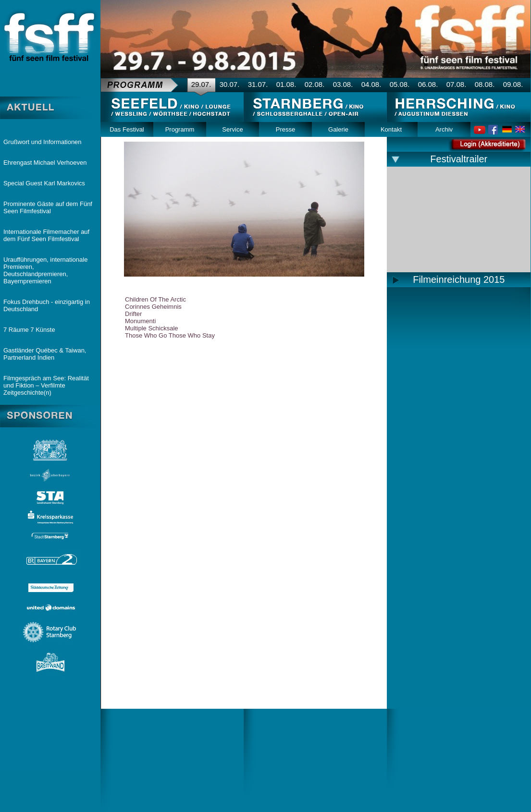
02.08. (315, 84)
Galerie (338, 129)
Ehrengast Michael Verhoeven (45, 163)
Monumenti (140, 321)
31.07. (258, 84)
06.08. (428, 84)
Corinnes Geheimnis (153, 307)
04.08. (371, 84)
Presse (285, 129)
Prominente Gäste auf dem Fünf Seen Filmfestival (48, 207)
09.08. (513, 84)
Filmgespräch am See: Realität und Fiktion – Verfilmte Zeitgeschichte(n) (46, 385)
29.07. (201, 84)
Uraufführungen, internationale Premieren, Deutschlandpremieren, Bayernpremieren (45, 270)
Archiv (444, 129)
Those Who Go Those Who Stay (170, 335)
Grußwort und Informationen (43, 142)
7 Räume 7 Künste (29, 330)
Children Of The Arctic (155, 299)
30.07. (230, 84)
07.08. (457, 84)
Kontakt (391, 129)
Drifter (133, 314)
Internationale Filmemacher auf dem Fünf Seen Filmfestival (46, 235)
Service (232, 129)
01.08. (286, 84)
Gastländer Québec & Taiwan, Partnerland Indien (45, 354)
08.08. (485, 84)
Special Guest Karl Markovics (44, 183)
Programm (180, 129)
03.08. (343, 84)
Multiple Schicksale (152, 328)
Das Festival (127, 129)
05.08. (400, 84)
